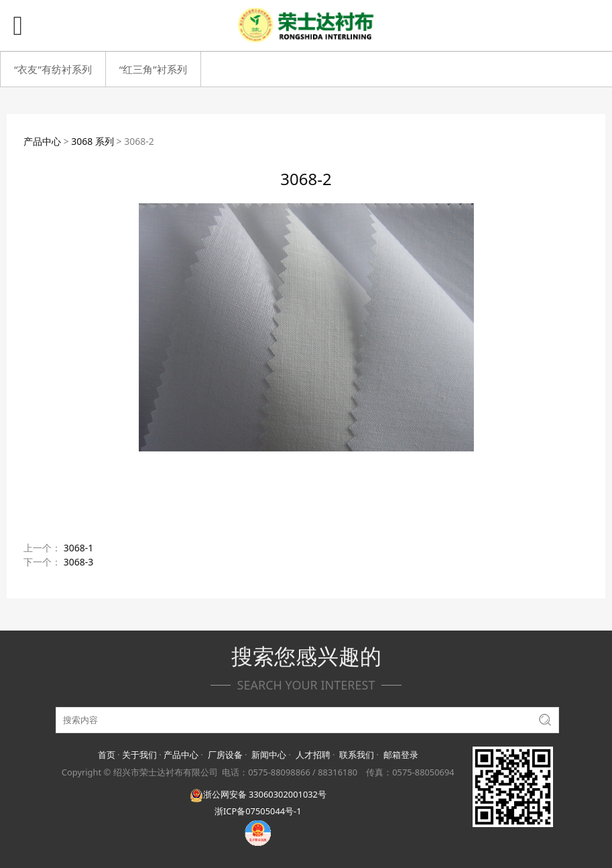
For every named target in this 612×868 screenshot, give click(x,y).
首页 (107, 755)
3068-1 (79, 548)
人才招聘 (313, 755)
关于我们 (139, 755)
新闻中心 (269, 755)
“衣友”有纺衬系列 (53, 69)
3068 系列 (93, 141)
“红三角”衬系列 (153, 69)
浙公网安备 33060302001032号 (258, 794)
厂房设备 (225, 755)
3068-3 (79, 562)
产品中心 (42, 141)
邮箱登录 (401, 755)
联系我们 (357, 755)
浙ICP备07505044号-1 (258, 811)
